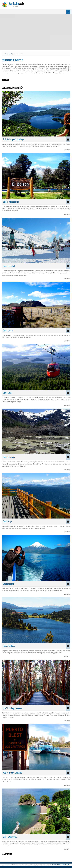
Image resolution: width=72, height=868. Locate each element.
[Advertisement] (36, 32)
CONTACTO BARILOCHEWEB (61, 865)
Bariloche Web (6, 865)
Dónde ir (11, 54)
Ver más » (67, 150)
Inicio (5, 54)
